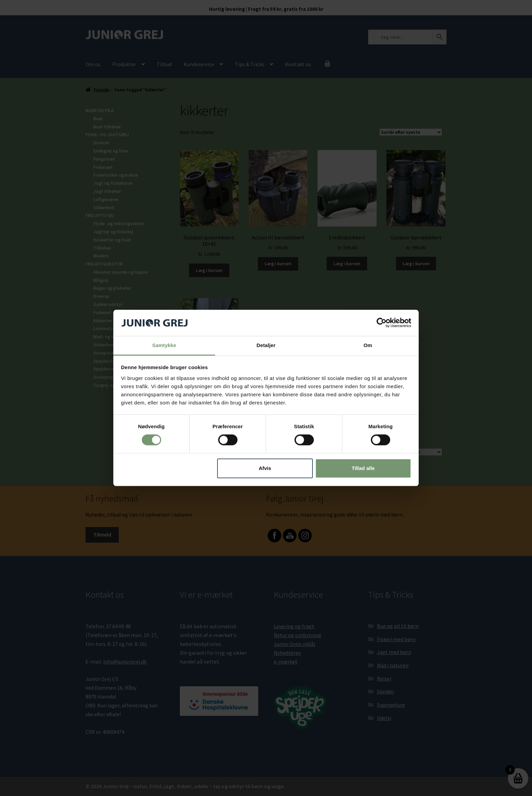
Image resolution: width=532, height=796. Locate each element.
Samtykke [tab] (164, 345)
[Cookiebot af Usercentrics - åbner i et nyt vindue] (382, 323)
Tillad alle (363, 468)
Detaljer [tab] (266, 345)
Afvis (265, 468)
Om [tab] (368, 345)
